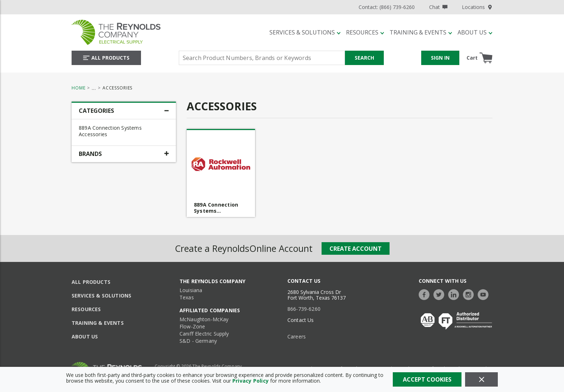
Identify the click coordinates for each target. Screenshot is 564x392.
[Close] (481, 379)
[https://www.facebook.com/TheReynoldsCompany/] (426, 294)
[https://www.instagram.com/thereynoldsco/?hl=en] (470, 294)
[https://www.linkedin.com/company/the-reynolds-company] (455, 294)
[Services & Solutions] (305, 32)
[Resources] (365, 32)
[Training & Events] (421, 32)
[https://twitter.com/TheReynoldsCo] (441, 294)
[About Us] (475, 32)
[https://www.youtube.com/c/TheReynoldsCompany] (485, 294)
